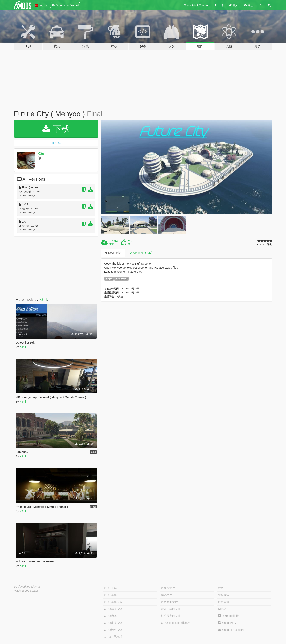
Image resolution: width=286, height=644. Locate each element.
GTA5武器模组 (113, 609)
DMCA (222, 609)
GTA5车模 (110, 595)
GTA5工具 (110, 588)
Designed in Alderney (27, 587)
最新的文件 (168, 588)
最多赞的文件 (169, 602)
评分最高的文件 (171, 616)
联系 (221, 588)
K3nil (42, 154)
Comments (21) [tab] (141, 253)
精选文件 (167, 595)
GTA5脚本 (110, 616)
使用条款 (224, 602)
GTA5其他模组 (113, 637)
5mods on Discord (231, 630)
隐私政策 (224, 595)
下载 (56, 129)
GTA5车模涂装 (113, 602)
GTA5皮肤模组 (113, 623)
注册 (249, 5)
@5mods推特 (228, 616)
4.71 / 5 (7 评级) (264, 244)
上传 (219, 5)
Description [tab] (113, 253)
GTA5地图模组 (113, 630)
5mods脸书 (227, 623)
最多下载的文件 (171, 609)
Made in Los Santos (26, 591)
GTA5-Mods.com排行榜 (176, 623)
